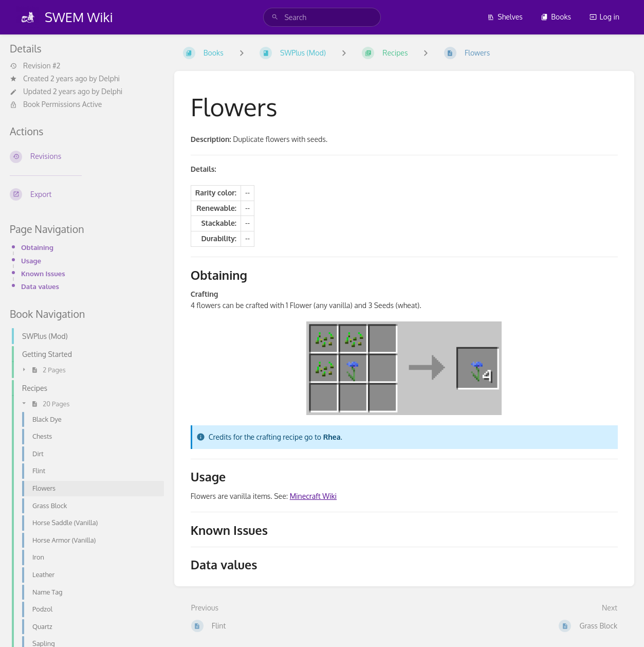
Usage (31, 260)
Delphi (109, 78)
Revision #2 (35, 66)
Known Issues (43, 273)
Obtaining (37, 247)
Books (556, 17)
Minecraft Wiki (313, 496)
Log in (604, 17)
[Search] (275, 17)
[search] (322, 17)
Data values (40, 286)
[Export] (84, 194)
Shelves (505, 17)
